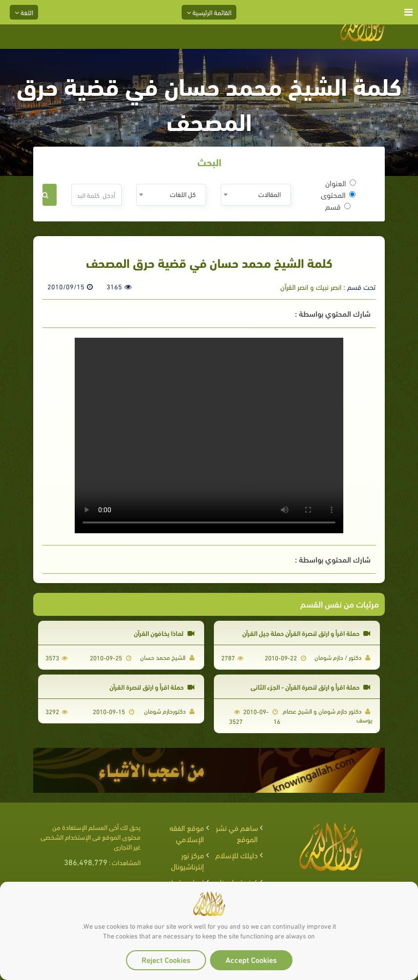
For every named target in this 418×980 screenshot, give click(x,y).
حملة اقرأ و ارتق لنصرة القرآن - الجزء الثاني (310, 686)
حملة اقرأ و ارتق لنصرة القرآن (152, 686)
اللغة (24, 12)
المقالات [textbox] (270, 194)
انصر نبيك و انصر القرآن (311, 286)
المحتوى (338, 195)
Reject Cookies (166, 959)
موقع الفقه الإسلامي (187, 833)
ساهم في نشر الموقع (237, 833)
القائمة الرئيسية (209, 12)
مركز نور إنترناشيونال (188, 860)
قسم (338, 206)
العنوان (341, 183)
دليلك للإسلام (237, 855)
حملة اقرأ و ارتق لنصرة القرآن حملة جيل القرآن (306, 633)
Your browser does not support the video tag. (209, 436)
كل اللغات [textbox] (183, 194)
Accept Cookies (251, 959)
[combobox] (256, 195)
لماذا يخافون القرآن (164, 633)
